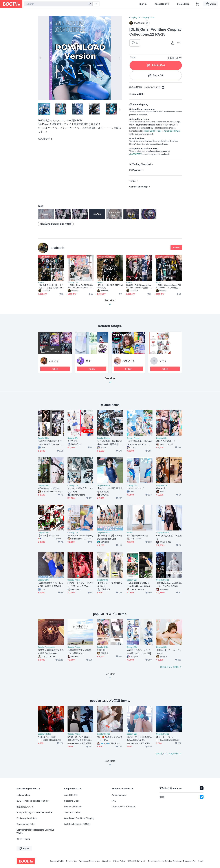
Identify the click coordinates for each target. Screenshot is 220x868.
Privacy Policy (119, 861)
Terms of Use (71, 861)
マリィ (163, 361)
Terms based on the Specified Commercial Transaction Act (172, 861)
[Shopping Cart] (198, 4)
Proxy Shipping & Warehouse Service (34, 812)
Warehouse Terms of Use (90, 861)
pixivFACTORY (135, 154)
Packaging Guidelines (27, 818)
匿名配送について (25, 807)
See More (110, 381)
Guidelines (107, 861)
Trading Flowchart (142, 164)
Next (119, 58)
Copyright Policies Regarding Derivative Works (35, 832)
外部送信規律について (136, 861)
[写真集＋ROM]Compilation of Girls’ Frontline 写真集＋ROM (139, 286)
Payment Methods (73, 807)
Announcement (119, 795)
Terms (132, 181)
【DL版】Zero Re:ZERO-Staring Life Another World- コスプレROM (81, 286)
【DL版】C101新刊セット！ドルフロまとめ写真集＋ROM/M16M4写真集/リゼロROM (51, 286)
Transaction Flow (72, 812)
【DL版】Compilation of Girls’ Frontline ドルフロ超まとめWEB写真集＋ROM (168, 286)
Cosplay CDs (148, 18)
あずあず (54, 361)
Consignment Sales (26, 824)
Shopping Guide (72, 801)
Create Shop (183, 4)
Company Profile (57, 861)
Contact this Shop (138, 187)
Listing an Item (23, 795)
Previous (40, 58)
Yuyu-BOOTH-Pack (172, 131)
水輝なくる (129, 361)
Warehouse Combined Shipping (79, 818)
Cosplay (133, 18)
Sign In (143, 4)
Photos (41, 283)
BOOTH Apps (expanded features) (33, 801)
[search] (90, 4)
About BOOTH (162, 4)
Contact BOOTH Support (124, 807)
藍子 (88, 361)
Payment (137, 170)
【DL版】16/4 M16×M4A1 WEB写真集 (110, 286)
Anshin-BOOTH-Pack (152, 131)
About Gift (137, 94)
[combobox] (58, 4)
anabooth (57, 248)
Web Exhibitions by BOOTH (77, 824)
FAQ (114, 801)
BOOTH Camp (23, 839)
